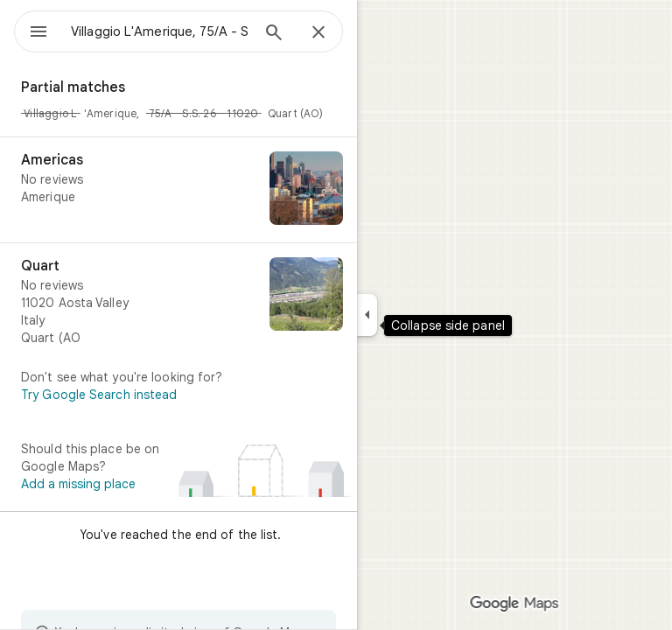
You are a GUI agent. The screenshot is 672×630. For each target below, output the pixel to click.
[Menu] (38, 33)
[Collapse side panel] (367, 315)
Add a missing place (78, 484)
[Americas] (178, 190)
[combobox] (160, 31)
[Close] (318, 33)
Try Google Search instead (99, 395)
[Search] (274, 34)
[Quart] (178, 302)
